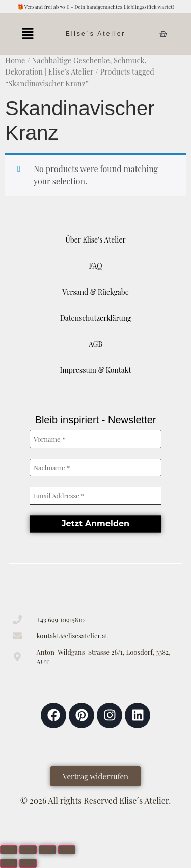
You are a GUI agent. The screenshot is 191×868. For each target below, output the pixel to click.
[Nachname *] (95, 468)
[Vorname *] (95, 439)
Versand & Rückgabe (95, 292)
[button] (28, 34)
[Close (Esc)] (67, 850)
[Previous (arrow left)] (9, 863)
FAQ (95, 266)
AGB (95, 344)
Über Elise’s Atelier (95, 240)
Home (15, 60)
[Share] (47, 850)
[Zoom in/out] (9, 850)
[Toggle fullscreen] (28, 850)
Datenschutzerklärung (96, 318)
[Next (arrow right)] (28, 863)
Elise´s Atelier (96, 34)
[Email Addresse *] (95, 496)
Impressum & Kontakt (96, 370)
